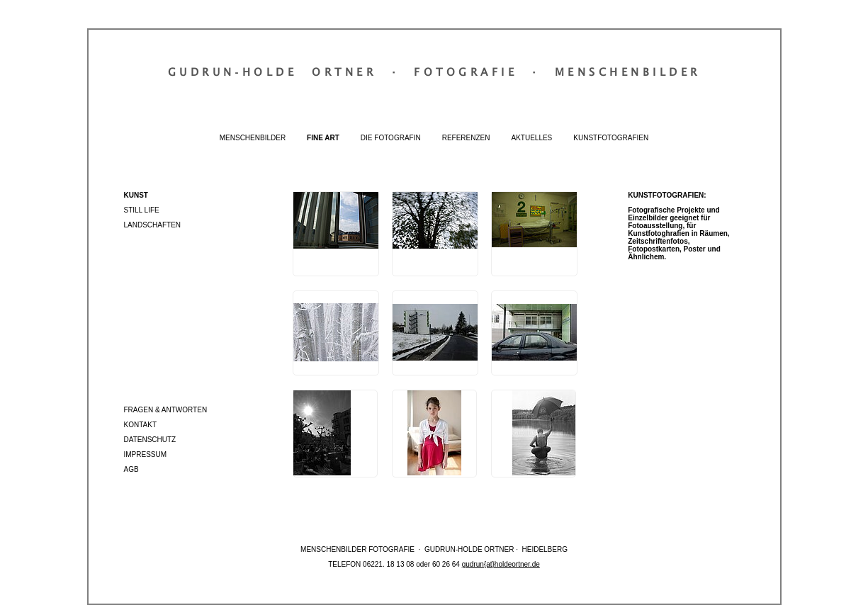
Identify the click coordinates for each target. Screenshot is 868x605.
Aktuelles (531, 138)
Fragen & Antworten (166, 410)
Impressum (146, 454)
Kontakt (140, 425)
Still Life (142, 210)
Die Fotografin (391, 138)
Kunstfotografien (611, 138)
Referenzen (466, 138)
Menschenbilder (253, 138)
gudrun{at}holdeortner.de (501, 564)
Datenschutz (150, 440)
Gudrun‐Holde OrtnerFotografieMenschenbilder (434, 72)
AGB (131, 469)
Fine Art (323, 138)
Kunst (136, 195)
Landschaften (153, 225)
